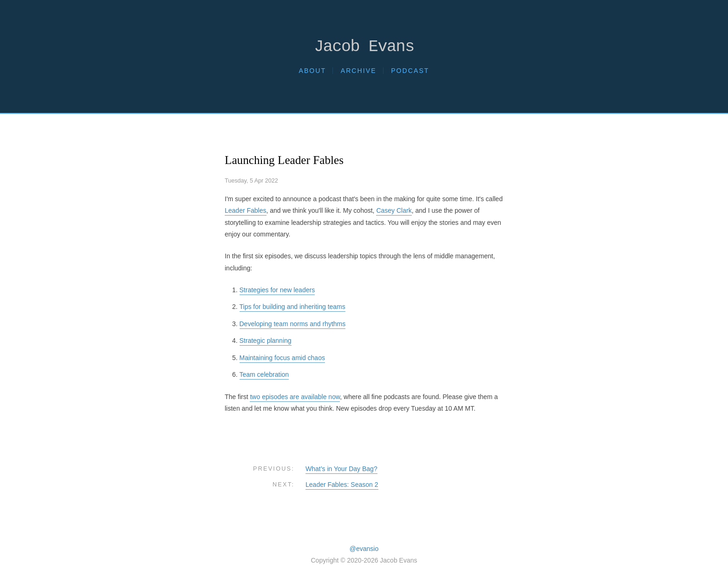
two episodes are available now (295, 397)
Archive (359, 71)
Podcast (410, 71)
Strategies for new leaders (277, 290)
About (312, 71)
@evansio (364, 549)
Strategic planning (266, 341)
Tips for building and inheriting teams (292, 307)
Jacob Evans (364, 47)
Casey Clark (394, 210)
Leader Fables (246, 210)
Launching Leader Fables (284, 160)
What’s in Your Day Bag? (341, 469)
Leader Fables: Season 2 (342, 485)
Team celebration (264, 374)
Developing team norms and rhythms (293, 324)
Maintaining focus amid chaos (282, 358)
